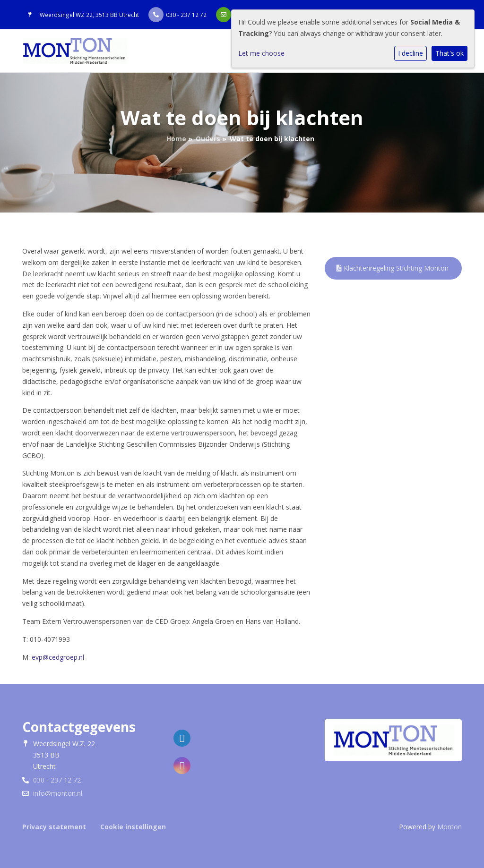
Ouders (208, 139)
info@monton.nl (58, 793)
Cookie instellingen (133, 827)
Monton (449, 827)
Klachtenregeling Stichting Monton (393, 268)
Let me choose (261, 53)
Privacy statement (54, 827)
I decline (411, 53)
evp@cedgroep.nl (58, 657)
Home (176, 139)
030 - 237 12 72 (186, 15)
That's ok (449, 53)
